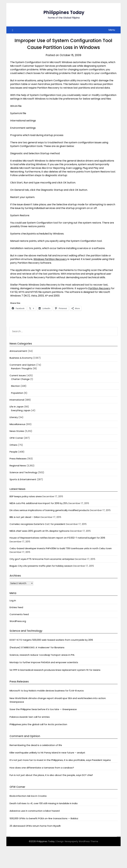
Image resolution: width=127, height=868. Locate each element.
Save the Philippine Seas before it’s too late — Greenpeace (43, 709)
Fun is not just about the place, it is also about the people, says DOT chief (51, 775)
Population (17, 393)
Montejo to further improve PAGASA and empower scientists (44, 662)
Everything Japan (21, 410)
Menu (112, 30)
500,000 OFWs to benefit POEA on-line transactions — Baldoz (44, 818)
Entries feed (16, 607)
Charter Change (20, 379)
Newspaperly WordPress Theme (81, 841)
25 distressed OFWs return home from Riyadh (35, 826)
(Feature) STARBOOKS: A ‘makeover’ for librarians (37, 647)
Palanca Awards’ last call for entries (30, 717)
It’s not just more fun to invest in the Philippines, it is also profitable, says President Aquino (60, 760)
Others (13, 445)
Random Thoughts (22, 368)
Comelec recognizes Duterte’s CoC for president (37, 524)
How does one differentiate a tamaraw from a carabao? (42, 768)
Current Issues (18, 375)
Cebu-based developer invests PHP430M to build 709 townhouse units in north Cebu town (61, 548)
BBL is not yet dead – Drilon (25, 517)
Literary (14, 417)
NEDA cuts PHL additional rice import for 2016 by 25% (39, 503)
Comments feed (19, 614)
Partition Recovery (99, 288)
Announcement (18, 351)
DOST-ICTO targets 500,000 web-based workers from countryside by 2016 (51, 640)
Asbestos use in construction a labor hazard (35, 811)
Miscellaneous (17, 424)
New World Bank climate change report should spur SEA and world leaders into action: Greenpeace (58, 700)
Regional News (18, 466)
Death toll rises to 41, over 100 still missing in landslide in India (44, 803)
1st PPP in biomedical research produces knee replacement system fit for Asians (55, 670)
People (14, 452)
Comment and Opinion (23, 365)
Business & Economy (21, 358)
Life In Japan (17, 407)
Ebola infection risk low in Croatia (28, 796)
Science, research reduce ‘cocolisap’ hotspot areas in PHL (42, 655)
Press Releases (18, 459)
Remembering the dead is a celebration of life (36, 745)
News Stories (17, 431)
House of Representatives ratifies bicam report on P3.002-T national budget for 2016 (57, 538)
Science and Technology (23, 472)
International (17, 400)
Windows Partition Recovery (50, 259)
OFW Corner (16, 438)
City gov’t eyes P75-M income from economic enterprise (42, 559)
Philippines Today (64, 12)
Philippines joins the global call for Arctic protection (38, 724)
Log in (13, 600)
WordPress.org (18, 621)
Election (15, 386)
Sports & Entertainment (23, 479)
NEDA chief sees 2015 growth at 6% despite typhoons (39, 531)
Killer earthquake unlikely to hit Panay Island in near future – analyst (47, 753)
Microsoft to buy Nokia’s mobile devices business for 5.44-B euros (47, 691)
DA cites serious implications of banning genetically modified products (49, 510)
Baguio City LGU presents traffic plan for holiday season (41, 566)
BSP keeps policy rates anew (26, 496)
